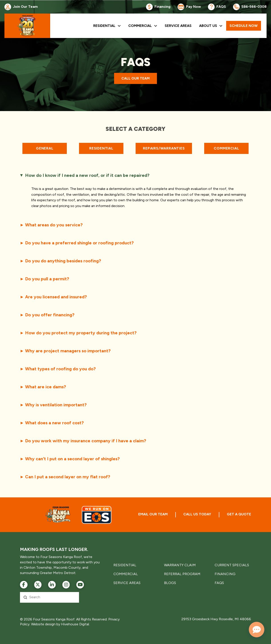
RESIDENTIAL (125, 565)
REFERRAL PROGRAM (182, 574)
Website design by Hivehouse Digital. (60, 624)
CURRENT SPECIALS (232, 565)
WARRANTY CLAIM (180, 565)
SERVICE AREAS (127, 583)
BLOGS (170, 583)
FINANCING (225, 574)
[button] (135, 175)
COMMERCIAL (126, 574)
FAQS (219, 583)
